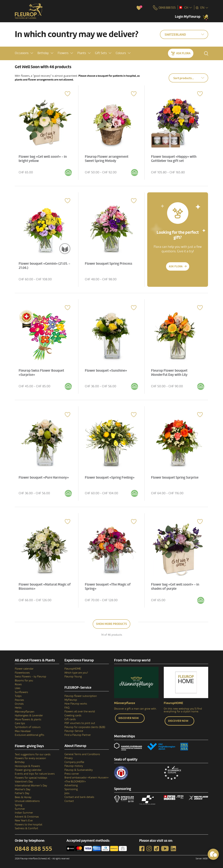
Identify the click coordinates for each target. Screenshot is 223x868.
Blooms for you (24, 681)
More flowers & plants (28, 719)
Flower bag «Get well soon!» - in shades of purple (176, 586)
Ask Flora (183, 53)
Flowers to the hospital (28, 825)
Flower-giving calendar (28, 770)
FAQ (67, 708)
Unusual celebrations (27, 801)
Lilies (18, 688)
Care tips (20, 723)
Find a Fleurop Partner (78, 735)
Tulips (18, 696)
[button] (24, 53)
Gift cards (70, 719)
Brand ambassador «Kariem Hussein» (86, 778)
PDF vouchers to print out (80, 723)
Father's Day (22, 793)
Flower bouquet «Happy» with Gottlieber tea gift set (174, 158)
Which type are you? (76, 673)
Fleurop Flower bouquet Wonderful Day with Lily (170, 372)
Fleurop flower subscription (81, 696)
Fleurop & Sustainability (79, 770)
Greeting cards (73, 715)
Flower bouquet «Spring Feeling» (110, 477)
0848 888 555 (33, 849)
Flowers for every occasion (30, 758)
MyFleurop (71, 700)
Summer (20, 809)
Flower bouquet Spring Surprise (175, 477)
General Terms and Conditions (82, 754)
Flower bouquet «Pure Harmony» (44, 477)
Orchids (19, 704)
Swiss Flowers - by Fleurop (30, 677)
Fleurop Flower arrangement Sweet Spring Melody (107, 158)
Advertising (71, 785)
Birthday (20, 762)
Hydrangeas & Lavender (29, 715)
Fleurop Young (73, 677)
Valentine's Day (24, 782)
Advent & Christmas (27, 817)
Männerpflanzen (25, 712)
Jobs (67, 793)
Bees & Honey (23, 797)
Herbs (18, 708)
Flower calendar (24, 669)
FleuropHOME (73, 669)
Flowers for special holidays (31, 778)
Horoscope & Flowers (27, 766)
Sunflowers (21, 692)
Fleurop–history (74, 766)
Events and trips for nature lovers (35, 774)
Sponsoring (71, 789)
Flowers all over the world (80, 711)
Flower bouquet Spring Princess (109, 263)
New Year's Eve (24, 821)
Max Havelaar (23, 731)
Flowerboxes (22, 673)
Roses (18, 684)
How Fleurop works (76, 704)
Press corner (72, 774)
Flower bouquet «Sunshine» (107, 370)
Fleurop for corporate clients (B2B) (85, 727)
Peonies (19, 700)
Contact (69, 801)
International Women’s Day (31, 786)
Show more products (111, 624)
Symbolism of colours (28, 727)
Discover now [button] (129, 718)
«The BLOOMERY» (75, 782)
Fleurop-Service (74, 731)
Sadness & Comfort (26, 828)
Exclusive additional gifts (30, 735)
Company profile (74, 762)
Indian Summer (24, 813)
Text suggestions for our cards (33, 754)
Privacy (69, 758)
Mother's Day (23, 789)
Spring (18, 805)
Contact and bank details (79, 797)
